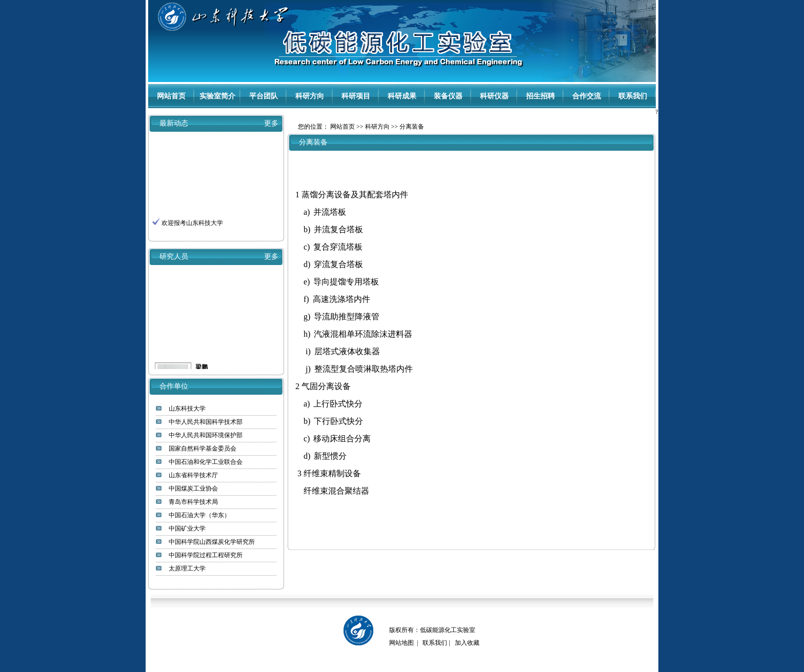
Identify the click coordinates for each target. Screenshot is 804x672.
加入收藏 (467, 643)
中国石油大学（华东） (199, 515)
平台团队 (264, 96)
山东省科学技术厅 (193, 475)
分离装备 (412, 127)
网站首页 (171, 96)
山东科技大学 (187, 409)
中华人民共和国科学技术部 (206, 422)
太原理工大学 (187, 568)
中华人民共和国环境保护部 (206, 435)
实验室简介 (217, 96)
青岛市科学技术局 (193, 502)
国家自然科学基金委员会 (203, 449)
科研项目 (356, 96)
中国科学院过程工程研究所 (206, 555)
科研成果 (402, 96)
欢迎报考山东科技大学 (192, 225)
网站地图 (401, 643)
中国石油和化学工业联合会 (206, 462)
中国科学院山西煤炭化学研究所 (212, 542)
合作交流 (587, 96)
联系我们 (633, 96)
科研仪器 (494, 96)
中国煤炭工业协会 (193, 488)
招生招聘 (540, 96)
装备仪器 (448, 96)
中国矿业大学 (187, 528)
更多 (271, 123)
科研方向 (310, 96)
